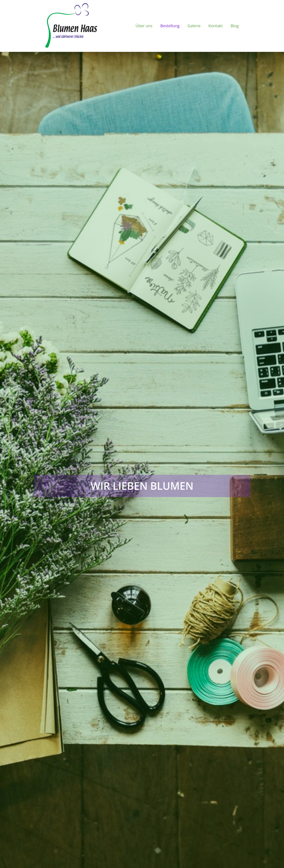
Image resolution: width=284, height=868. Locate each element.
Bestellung (170, 26)
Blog (235, 26)
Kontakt (216, 26)
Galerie (194, 26)
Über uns (144, 26)
